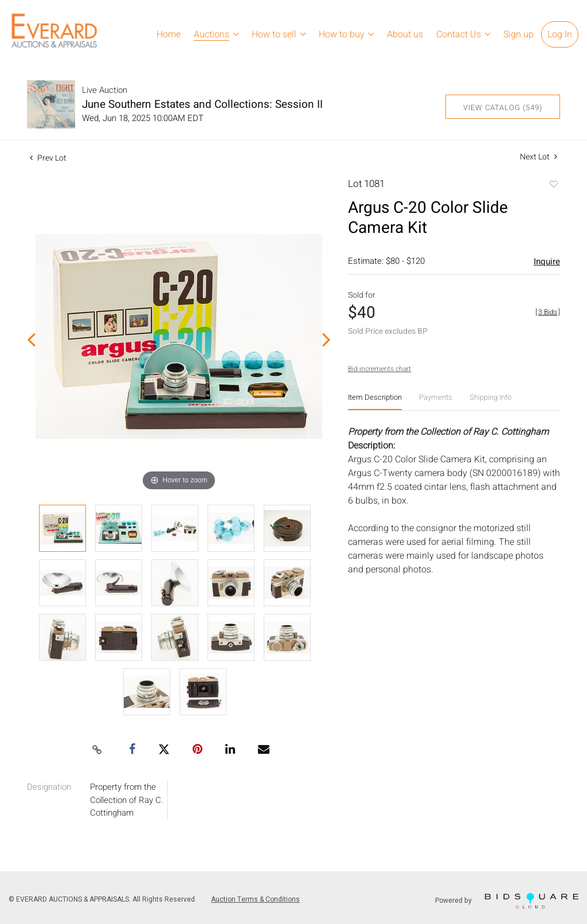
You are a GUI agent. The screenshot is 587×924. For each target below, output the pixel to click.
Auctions (212, 34)
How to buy (342, 34)
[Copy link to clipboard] (97, 750)
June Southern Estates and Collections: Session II (202, 104)
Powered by (507, 901)
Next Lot (539, 157)
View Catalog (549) (503, 108)
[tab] (375, 402)
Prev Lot (48, 158)
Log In (560, 34)
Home (169, 34)
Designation (49, 787)
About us (405, 34)
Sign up (518, 34)
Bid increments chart (379, 369)
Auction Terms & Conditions (255, 899)
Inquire (547, 262)
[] (548, 312)
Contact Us (459, 34)
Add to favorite (553, 185)
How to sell (274, 34)
